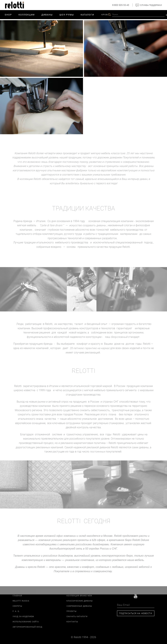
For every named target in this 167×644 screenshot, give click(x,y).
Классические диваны (80, 601)
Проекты (121, 15)
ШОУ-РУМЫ (67, 15)
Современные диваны (79, 606)
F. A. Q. (16, 611)
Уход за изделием (23, 616)
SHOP (8, 15)
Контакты (150, 15)
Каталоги (87, 15)
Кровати (107, 15)
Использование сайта (26, 622)
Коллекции (27, 15)
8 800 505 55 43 (121, 5)
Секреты (17, 606)
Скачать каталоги (77, 616)
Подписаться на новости (136, 613)
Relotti (135, 15)
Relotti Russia (21, 601)
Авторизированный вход (27, 627)
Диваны (47, 15)
